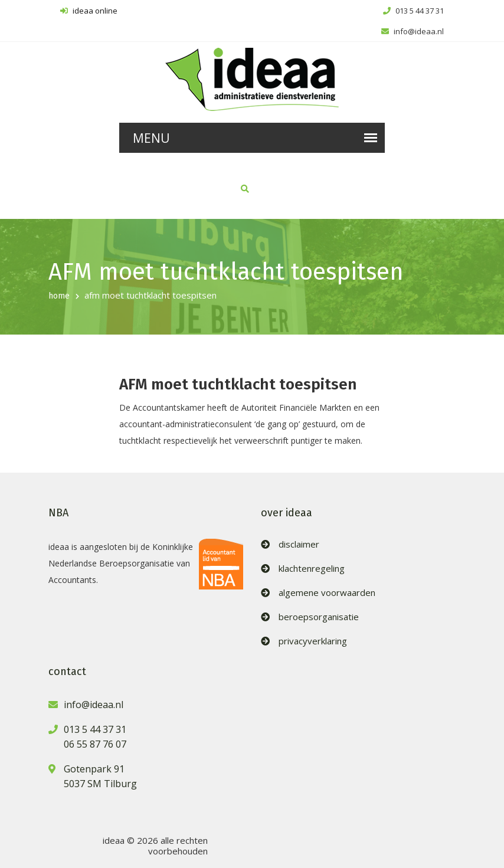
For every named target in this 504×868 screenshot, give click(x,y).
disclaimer (299, 544)
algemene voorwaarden (327, 593)
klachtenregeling (312, 569)
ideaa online (89, 11)
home (59, 296)
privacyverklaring (313, 641)
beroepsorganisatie (319, 617)
